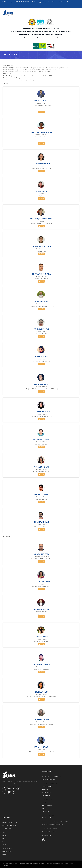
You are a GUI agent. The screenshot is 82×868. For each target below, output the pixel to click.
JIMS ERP (45, 789)
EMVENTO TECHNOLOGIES (66, 863)
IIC (4, 839)
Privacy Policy (6, 865)
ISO (44, 809)
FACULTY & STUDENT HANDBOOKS (52, 777)
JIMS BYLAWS (47, 812)
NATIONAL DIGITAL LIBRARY (50, 783)
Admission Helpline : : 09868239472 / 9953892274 (16, 2)
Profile (41, 112)
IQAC (5, 835)
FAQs (5, 855)
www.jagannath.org (48, 835)
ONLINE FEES (46, 796)
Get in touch (46, 817)
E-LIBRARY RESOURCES (49, 780)
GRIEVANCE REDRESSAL (10, 826)
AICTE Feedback (7, 848)
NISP (5, 845)
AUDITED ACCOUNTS (49, 799)
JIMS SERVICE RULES (49, 815)
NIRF (5, 832)
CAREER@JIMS (47, 793)
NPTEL (45, 802)
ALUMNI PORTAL (47, 786)
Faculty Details (7, 851)
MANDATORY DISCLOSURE (10, 823)
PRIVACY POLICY (48, 805)
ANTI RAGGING (7, 829)
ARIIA (5, 842)
